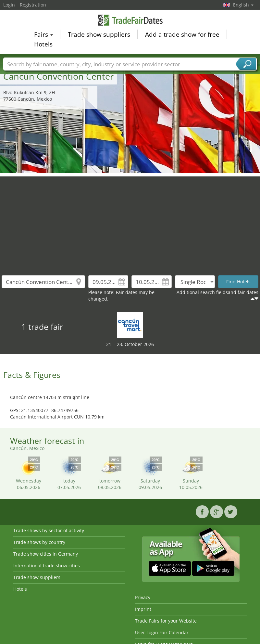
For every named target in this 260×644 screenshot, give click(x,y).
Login (9, 5)
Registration (33, 5)
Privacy (143, 597)
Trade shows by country (39, 542)
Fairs (43, 34)
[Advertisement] (130, 222)
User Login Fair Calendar (162, 632)
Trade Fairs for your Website (166, 621)
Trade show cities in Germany (46, 554)
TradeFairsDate (130, 20)
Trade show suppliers (99, 34)
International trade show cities (47, 566)
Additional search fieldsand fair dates (217, 292)
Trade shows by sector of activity (49, 530)
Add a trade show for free (182, 34)
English (243, 5)
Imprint (143, 609)
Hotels (43, 44)
